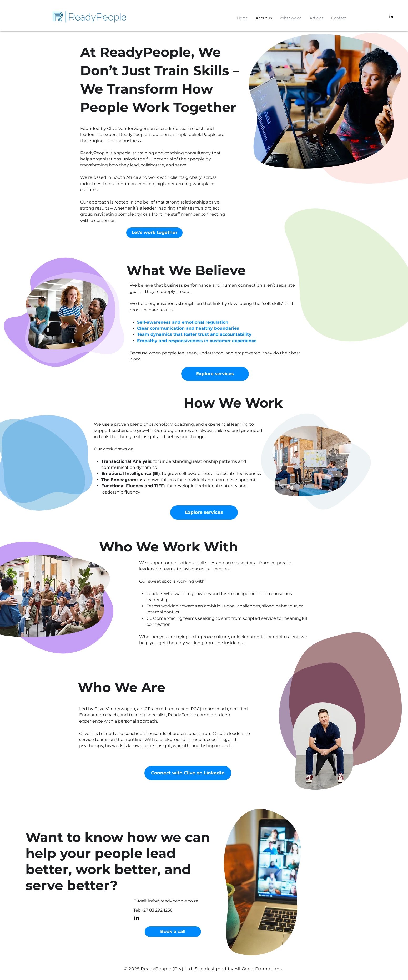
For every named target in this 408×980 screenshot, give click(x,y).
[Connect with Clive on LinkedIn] (188, 773)
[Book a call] (173, 932)
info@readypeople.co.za (173, 901)
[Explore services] (215, 374)
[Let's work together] (154, 233)
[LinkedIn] (391, 16)
